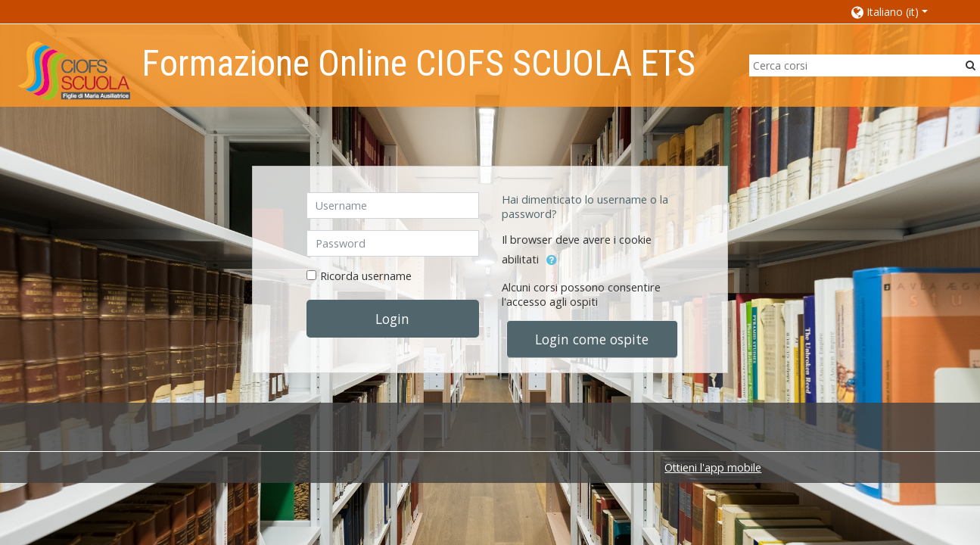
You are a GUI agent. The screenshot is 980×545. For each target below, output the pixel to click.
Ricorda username (366, 276)
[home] (74, 70)
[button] (900, 12)
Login (392, 319)
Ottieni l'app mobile (713, 467)
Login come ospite (592, 339)
